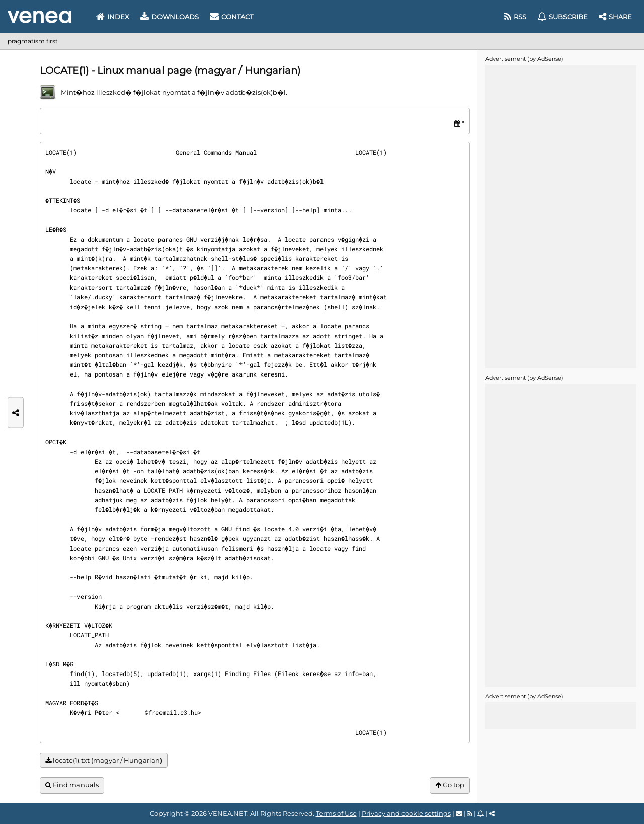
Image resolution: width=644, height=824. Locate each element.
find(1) (82, 673)
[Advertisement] (560, 216)
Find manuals (72, 785)
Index (113, 17)
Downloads (170, 17)
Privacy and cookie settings (406, 813)
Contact (231, 17)
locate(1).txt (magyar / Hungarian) (104, 760)
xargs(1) (207, 673)
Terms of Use (336, 813)
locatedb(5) (121, 673)
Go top (450, 785)
